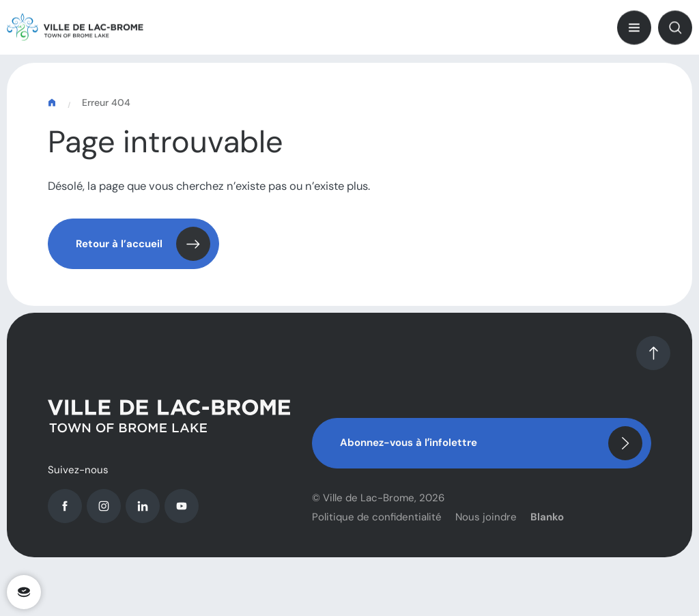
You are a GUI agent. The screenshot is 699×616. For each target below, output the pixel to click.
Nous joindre (486, 523)
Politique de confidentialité (377, 523)
